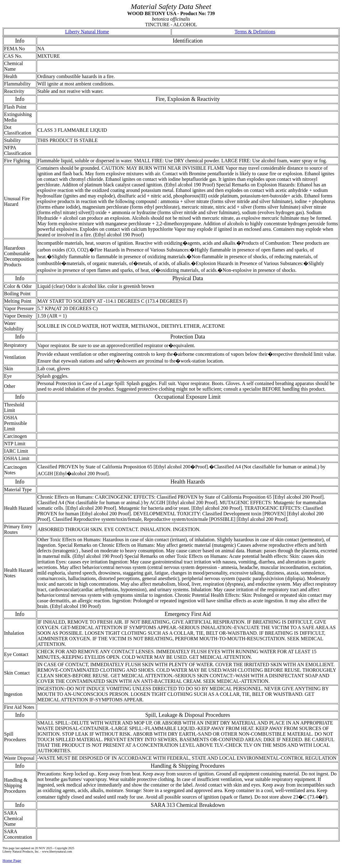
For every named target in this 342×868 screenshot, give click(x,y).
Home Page (12, 860)
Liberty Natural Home (87, 32)
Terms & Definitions (255, 32)
